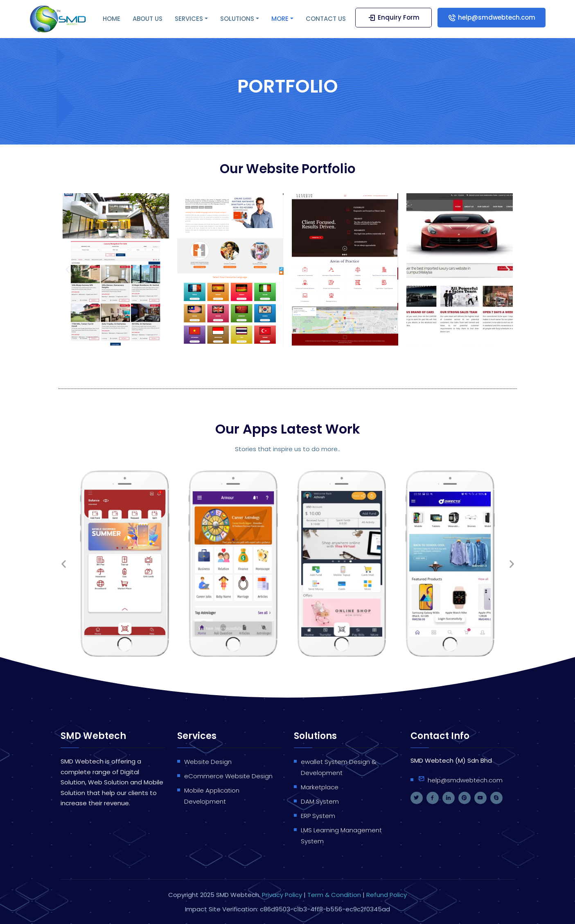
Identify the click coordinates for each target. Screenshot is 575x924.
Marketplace (320, 787)
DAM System (320, 801)
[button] (68, 270)
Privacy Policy (282, 895)
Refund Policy (387, 895)
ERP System (318, 816)
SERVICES (189, 19)
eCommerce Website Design (228, 776)
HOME (112, 19)
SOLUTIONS (237, 19)
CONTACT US (326, 19)
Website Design (208, 762)
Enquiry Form (393, 17)
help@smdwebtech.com (492, 17)
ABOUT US (148, 19)
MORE (280, 19)
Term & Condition (335, 895)
